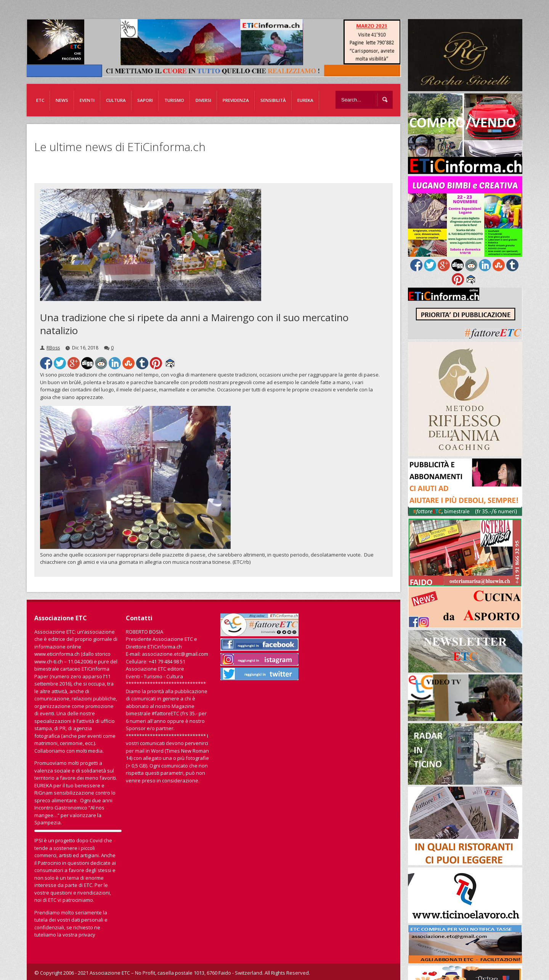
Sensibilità (273, 100)
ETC (40, 100)
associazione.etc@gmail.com (175, 654)
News (62, 100)
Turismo (174, 100)
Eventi (87, 100)
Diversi (203, 100)
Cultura (116, 100)
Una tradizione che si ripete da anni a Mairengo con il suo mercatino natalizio (194, 324)
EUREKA (305, 100)
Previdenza (236, 100)
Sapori (145, 100)
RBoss (53, 348)
